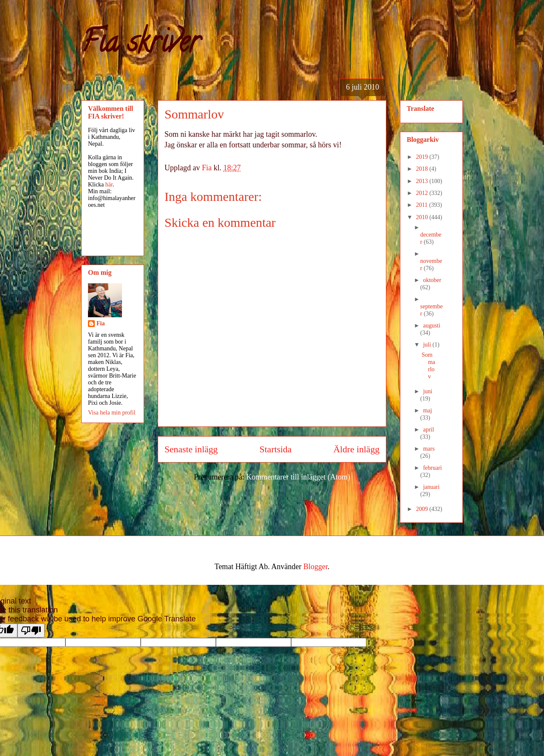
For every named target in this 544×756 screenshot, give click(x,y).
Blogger (316, 567)
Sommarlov (428, 365)
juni (428, 391)
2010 (423, 217)
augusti (431, 326)
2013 (423, 181)
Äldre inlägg (356, 449)
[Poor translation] (31, 630)
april (428, 430)
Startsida (276, 449)
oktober (432, 280)
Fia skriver (140, 45)
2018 (423, 169)
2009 (423, 509)
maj (427, 410)
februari (432, 468)
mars (429, 449)
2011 (423, 205)
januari (431, 487)
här (109, 185)
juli (428, 345)
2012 (423, 193)
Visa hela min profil (112, 413)
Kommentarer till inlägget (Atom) (298, 477)
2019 (423, 157)
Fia (101, 323)
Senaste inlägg (191, 449)
